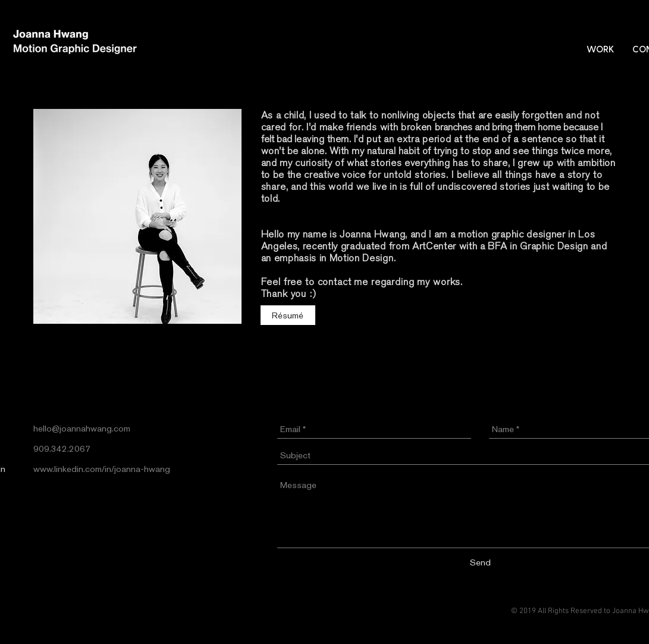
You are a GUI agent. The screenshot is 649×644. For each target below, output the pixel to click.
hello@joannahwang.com (82, 428)
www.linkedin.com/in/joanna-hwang (102, 469)
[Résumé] (288, 315)
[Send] (480, 562)
